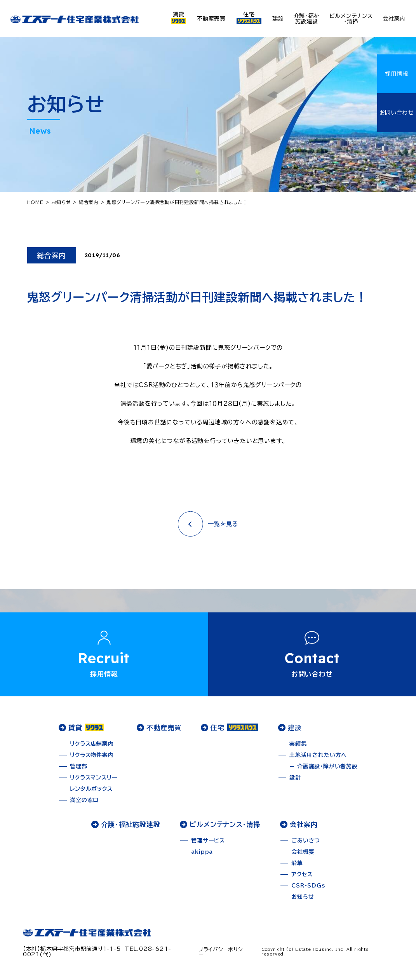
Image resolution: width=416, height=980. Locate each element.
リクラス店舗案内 (92, 748)
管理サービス (208, 844)
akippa (202, 856)
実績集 (298, 748)
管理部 (78, 770)
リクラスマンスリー (93, 781)
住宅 (249, 18)
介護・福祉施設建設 (307, 19)
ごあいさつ (306, 844)
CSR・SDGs (308, 889)
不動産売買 (211, 19)
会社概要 (303, 856)
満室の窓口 (84, 804)
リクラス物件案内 (92, 759)
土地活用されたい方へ (318, 759)
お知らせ (303, 901)
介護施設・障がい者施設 (327, 770)
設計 (295, 781)
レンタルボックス (91, 793)
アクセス (302, 878)
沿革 (297, 867)
